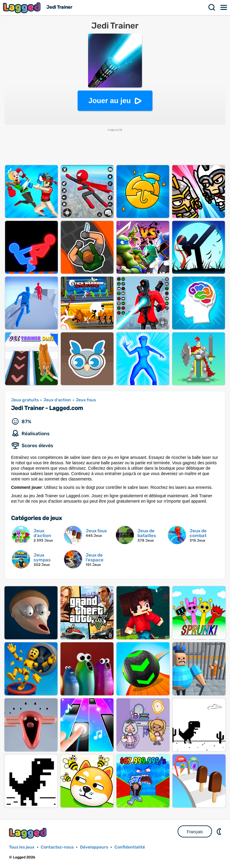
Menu (224, 7)
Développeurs (94, 847)
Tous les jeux (22, 847)
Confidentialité (130, 847)
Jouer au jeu (109, 101)
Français (195, 832)
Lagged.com (28, 833)
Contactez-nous (57, 847)
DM (220, 831)
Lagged (22, 8)
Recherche (212, 7)
